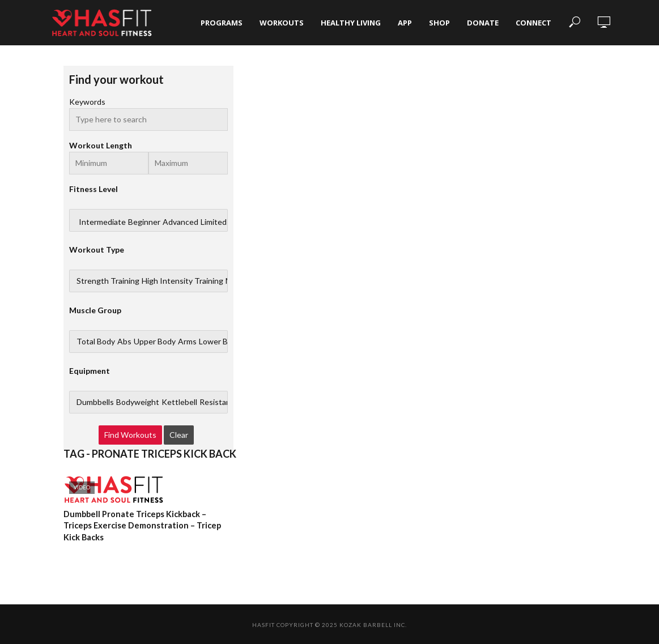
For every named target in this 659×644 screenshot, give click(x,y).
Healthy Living (351, 23)
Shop (439, 23)
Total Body (96, 342)
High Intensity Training (182, 281)
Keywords (87, 102)
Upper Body (155, 342)
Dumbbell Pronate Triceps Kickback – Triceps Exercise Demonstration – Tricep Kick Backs (140, 525)
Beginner (144, 222)
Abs (124, 342)
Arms (187, 342)
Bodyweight (138, 402)
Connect (533, 23)
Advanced (180, 222)
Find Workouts (130, 435)
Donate (483, 23)
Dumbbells (95, 402)
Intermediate (102, 222)
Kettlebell (179, 402)
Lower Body (220, 342)
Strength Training (108, 281)
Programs (222, 23)
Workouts (282, 23)
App (405, 23)
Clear (179, 435)
